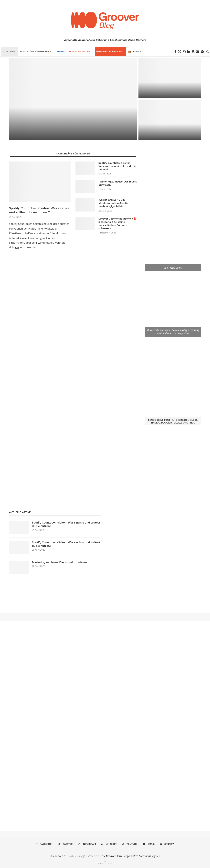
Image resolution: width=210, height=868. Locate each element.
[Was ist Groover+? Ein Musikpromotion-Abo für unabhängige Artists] (73, 99)
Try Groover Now (112, 856)
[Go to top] (105, 863)
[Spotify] (203, 52)
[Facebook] (176, 52)
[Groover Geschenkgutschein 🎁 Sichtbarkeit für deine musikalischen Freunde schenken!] (170, 78)
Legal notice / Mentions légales (142, 856)
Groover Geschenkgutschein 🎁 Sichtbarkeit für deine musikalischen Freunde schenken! (117, 224)
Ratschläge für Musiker (34, 51)
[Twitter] (180, 52)
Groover (58, 856)
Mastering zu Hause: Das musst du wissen (117, 183)
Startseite (9, 51)
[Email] (199, 52)
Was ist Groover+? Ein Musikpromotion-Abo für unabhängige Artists (113, 203)
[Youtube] (194, 52)
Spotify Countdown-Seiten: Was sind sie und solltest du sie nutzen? (39, 210)
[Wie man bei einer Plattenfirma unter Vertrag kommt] (170, 120)
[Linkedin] (189, 52)
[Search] (208, 52)
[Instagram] (185, 52)
